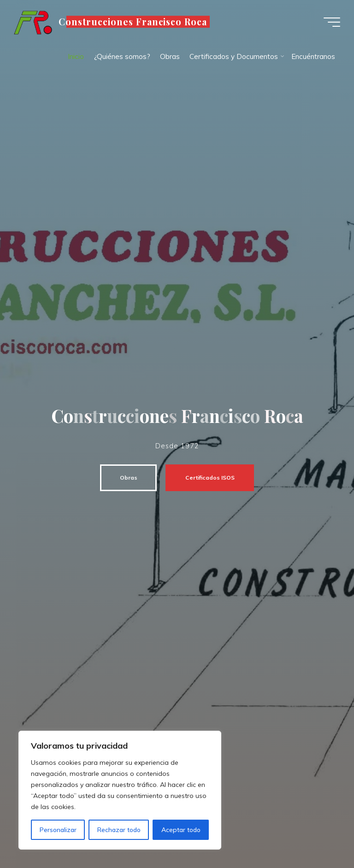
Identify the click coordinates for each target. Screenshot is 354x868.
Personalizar (58, 830)
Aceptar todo (181, 830)
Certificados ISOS (206, 478)
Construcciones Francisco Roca (133, 22)
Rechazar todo (119, 830)
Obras (125, 478)
